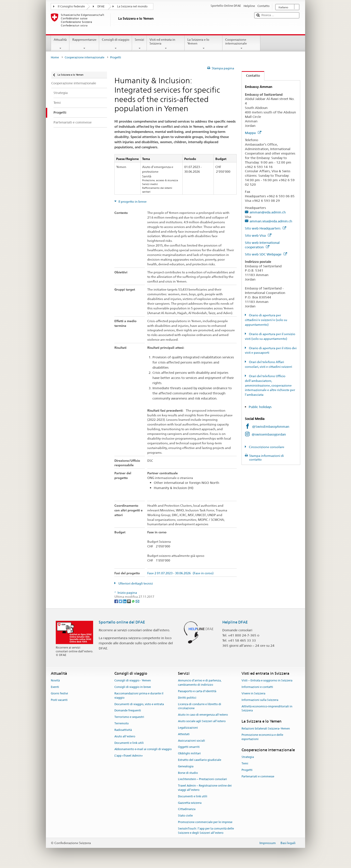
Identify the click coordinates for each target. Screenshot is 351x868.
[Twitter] (121, 601)
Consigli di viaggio (116, 44)
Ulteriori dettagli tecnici (135, 583)
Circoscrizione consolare (266, 447)
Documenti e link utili (129, 743)
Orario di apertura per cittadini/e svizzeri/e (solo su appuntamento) (266, 320)
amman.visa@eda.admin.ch (271, 221)
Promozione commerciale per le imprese (205, 822)
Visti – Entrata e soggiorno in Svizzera (267, 681)
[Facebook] (117, 601)
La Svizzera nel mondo (132, 6)
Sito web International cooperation (262, 245)
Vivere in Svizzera (253, 693)
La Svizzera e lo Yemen (204, 44)
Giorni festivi (59, 693)
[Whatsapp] (134, 601)
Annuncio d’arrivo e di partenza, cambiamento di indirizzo (200, 683)
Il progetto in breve (132, 202)
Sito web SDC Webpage (266, 254)
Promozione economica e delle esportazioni (262, 737)
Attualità (60, 44)
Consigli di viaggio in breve (133, 687)
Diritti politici (187, 698)
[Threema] (129, 601)
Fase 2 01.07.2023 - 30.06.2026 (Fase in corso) (180, 573)
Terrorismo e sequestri (129, 717)
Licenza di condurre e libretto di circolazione (200, 706)
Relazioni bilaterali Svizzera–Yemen (266, 729)
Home (55, 57)
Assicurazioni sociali (192, 741)
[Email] (137, 601)
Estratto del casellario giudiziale (200, 760)
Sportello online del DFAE (122, 622)
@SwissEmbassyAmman (271, 427)
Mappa (253, 133)
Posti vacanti (59, 700)
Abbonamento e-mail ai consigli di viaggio (143, 749)
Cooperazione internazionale (241, 44)
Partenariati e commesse (258, 776)
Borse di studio (188, 773)
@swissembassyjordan (269, 434)
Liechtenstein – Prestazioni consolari (202, 779)
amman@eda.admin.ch (268, 212)
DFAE (101, 6)
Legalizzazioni (188, 728)
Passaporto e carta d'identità (197, 691)
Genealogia (186, 766)
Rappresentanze (84, 44)
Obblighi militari (189, 753)
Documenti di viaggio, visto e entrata (139, 704)
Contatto (251, 76)
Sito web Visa (258, 235)
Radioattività (123, 730)
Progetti (247, 770)
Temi (245, 763)
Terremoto (122, 723)
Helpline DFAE (235, 622)
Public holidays (261, 407)
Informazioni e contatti (257, 687)
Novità (55, 681)
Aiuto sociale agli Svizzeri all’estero (202, 721)
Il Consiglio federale (71, 6)
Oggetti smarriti (189, 747)
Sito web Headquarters (265, 228)
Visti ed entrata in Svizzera (166, 44)
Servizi (139, 44)
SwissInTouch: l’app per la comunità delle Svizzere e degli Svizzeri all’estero (206, 831)
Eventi (55, 687)
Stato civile (185, 816)
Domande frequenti (128, 711)
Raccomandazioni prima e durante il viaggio (139, 696)
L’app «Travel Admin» (129, 756)
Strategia (248, 757)
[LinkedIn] (125, 601)
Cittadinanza (187, 809)
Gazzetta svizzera (190, 803)
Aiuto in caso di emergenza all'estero (203, 715)
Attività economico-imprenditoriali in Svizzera (267, 708)
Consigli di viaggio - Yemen (133, 681)
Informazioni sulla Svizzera (260, 700)
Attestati (184, 734)
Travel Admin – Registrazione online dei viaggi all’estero (205, 788)
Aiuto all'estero (125, 736)
